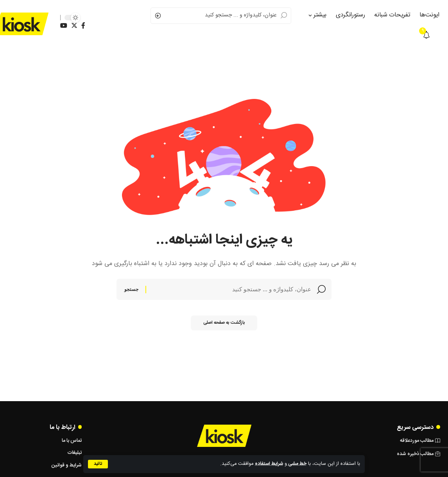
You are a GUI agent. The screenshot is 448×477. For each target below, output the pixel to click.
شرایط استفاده (268, 464)
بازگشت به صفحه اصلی (224, 326)
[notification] (426, 36)
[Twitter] (74, 26)
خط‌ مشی (297, 464)
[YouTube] (64, 26)
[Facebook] (83, 26)
